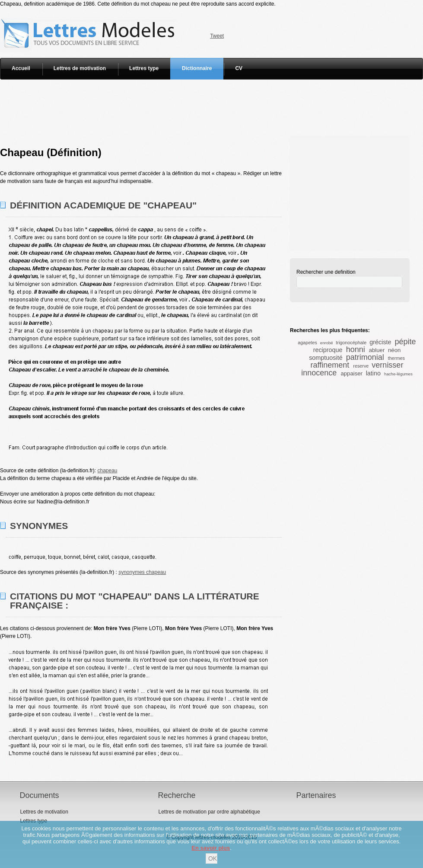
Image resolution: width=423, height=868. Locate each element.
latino (373, 373)
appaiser (351, 373)
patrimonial (365, 357)
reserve (361, 366)
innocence (319, 373)
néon (394, 350)
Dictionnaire (197, 68)
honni (356, 349)
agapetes (307, 343)
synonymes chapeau (142, 572)
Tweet (217, 36)
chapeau (107, 471)
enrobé (327, 343)
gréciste (380, 342)
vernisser (387, 365)
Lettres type (144, 68)
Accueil (21, 68)
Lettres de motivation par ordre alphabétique (209, 812)
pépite (406, 342)
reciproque (328, 350)
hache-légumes (398, 374)
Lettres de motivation (80, 68)
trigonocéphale (351, 343)
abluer (377, 350)
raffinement (330, 365)
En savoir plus (211, 848)
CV (239, 68)
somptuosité (326, 358)
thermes (396, 358)
